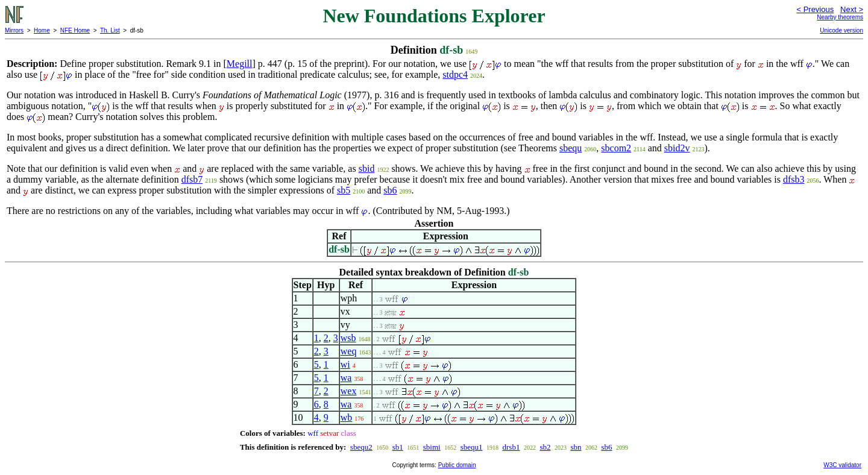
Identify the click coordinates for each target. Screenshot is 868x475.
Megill (240, 64)
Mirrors (14, 30)
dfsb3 (794, 179)
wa (346, 378)
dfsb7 (192, 179)
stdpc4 (455, 74)
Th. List (110, 30)
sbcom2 (616, 148)
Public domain (457, 465)
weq (349, 351)
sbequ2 (361, 447)
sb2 (545, 447)
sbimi (432, 447)
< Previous (815, 9)
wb (347, 417)
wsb (348, 338)
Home (42, 30)
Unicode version (841, 30)
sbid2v (677, 148)
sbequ (571, 148)
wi (345, 364)
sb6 (390, 190)
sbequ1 (472, 447)
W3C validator (842, 465)
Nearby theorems (840, 17)
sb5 (344, 190)
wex (349, 391)
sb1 (398, 447)
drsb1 (511, 447)
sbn (576, 447)
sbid (367, 168)
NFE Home (75, 30)
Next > (852, 9)
